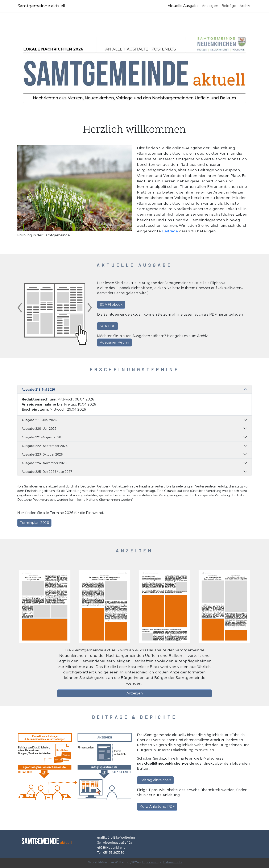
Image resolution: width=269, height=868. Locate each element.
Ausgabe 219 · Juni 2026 (39, 420)
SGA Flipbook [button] (111, 305)
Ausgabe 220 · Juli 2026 (39, 428)
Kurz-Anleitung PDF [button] (157, 807)
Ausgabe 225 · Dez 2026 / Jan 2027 (47, 471)
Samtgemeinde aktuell (41, 6)
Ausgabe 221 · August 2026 (41, 437)
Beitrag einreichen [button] (155, 780)
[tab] (134, 389)
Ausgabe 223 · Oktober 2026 (42, 454)
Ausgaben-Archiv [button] (115, 342)
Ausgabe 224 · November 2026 (44, 463)
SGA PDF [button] (107, 326)
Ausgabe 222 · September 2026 (45, 446)
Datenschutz (173, 862)
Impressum (150, 862)
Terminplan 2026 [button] (34, 523)
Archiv (245, 6)
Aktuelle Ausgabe (183, 6)
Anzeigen (210, 6)
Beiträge (229, 6)
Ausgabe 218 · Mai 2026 (38, 389)
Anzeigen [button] (135, 693)
